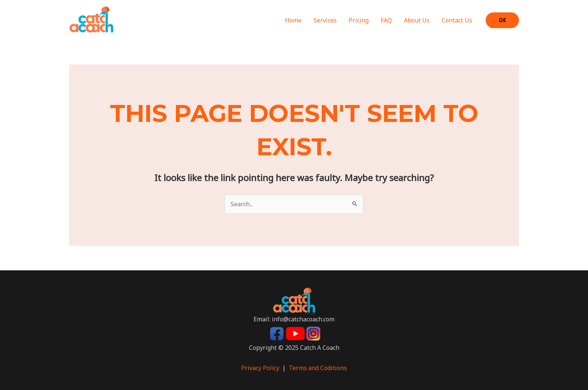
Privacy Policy (260, 368)
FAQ (386, 20)
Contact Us (457, 20)
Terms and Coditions (318, 368)
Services (325, 20)
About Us (417, 20)
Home (293, 20)
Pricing (359, 20)
